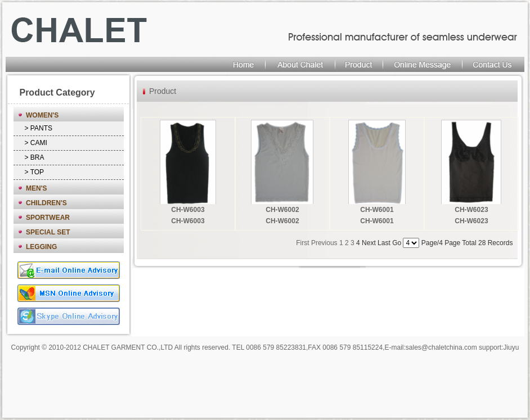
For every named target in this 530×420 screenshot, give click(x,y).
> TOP (35, 172)
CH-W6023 (471, 210)
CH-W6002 (282, 210)
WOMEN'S (42, 115)
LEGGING (41, 247)
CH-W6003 (188, 210)
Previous (324, 243)
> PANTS (39, 128)
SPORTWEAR (48, 218)
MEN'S (37, 188)
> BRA (35, 157)
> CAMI (36, 143)
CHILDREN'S (46, 203)
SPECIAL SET (48, 232)
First (302, 243)
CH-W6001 (377, 210)
